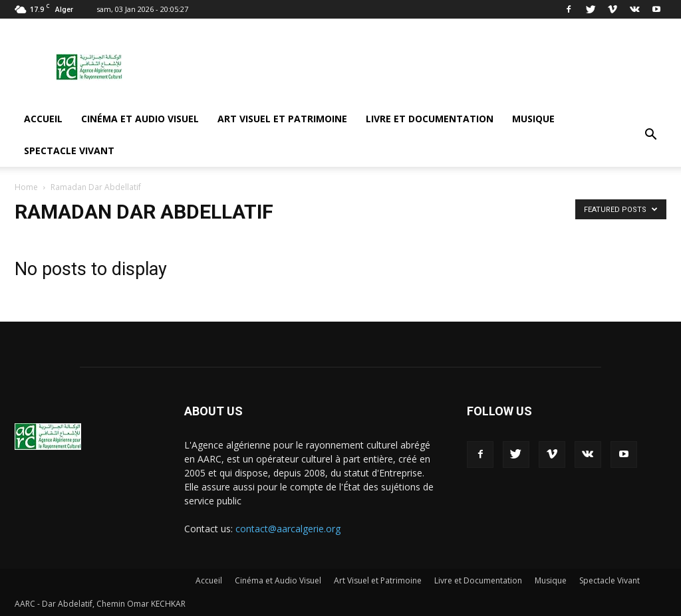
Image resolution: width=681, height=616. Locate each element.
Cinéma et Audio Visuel (140, 119)
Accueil (43, 119)
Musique (533, 119)
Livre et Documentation (430, 119)
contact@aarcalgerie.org (288, 529)
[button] (650, 135)
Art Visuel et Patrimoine (282, 119)
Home (26, 187)
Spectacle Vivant (69, 151)
